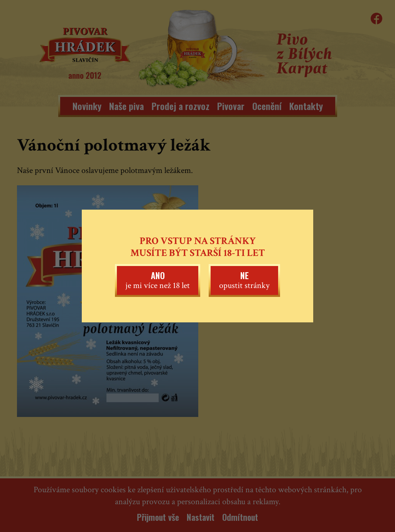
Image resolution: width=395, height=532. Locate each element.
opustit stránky (244, 280)
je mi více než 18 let (158, 280)
